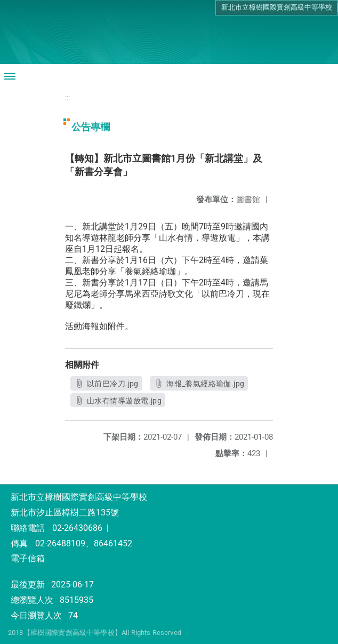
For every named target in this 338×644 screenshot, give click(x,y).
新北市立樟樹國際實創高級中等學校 (277, 7)
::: (67, 98)
